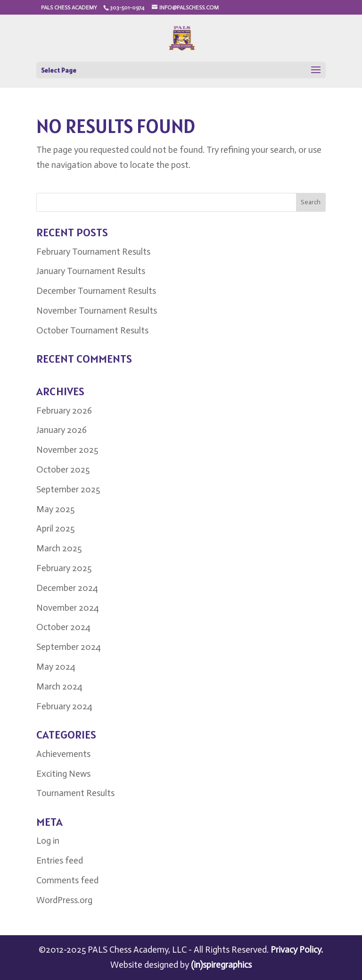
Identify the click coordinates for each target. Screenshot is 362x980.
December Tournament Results (96, 291)
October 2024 (63, 627)
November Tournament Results (97, 311)
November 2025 (67, 450)
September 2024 (69, 647)
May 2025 (55, 509)
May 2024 (56, 667)
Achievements (63, 754)
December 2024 (67, 588)
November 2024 (68, 608)
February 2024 (64, 706)
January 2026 (62, 430)
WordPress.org (64, 900)
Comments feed (67, 880)
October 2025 (63, 469)
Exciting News (63, 774)
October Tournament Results (92, 330)
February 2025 (64, 568)
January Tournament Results (91, 271)
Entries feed (60, 860)
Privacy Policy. (297, 950)
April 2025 (55, 528)
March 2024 (59, 686)
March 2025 (59, 548)
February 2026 (64, 411)
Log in (48, 841)
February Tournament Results (93, 252)
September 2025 (68, 489)
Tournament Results (75, 793)
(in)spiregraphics (221, 965)
